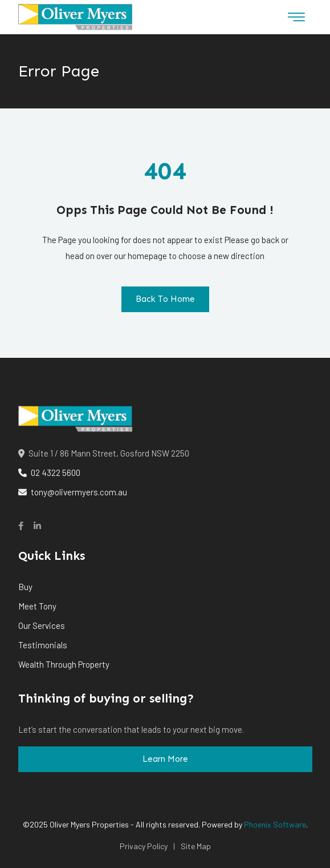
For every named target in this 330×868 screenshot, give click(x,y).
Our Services (42, 625)
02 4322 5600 (49, 473)
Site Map (196, 846)
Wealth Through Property (64, 664)
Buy (25, 587)
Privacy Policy (144, 846)
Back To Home (165, 299)
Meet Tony (37, 606)
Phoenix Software (275, 824)
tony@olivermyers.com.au (73, 492)
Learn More (165, 759)
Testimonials (43, 645)
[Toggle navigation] (296, 17)
